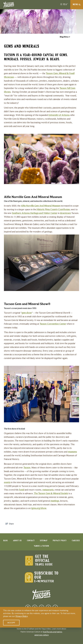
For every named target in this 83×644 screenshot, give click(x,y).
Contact (31, 541)
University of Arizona (59, 115)
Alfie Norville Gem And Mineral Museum (41, 206)
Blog (6, 541)
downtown (65, 213)
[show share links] (10, 524)
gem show (27, 313)
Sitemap (44, 541)
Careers (76, 541)
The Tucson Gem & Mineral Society (51, 493)
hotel (22, 490)
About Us (17, 541)
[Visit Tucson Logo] (9, 5)
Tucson (27, 468)
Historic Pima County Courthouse (53, 209)
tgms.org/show (39, 508)
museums (72, 452)
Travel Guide (44, 565)
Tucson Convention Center (53, 324)
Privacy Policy (60, 541)
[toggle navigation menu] (77, 5)
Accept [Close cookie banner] (11, 623)
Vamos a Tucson (41, 546)
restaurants (48, 490)
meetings (55, 501)
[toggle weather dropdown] (64, 5)
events (7, 482)
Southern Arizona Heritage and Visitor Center (35, 213)
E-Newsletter (44, 581)
